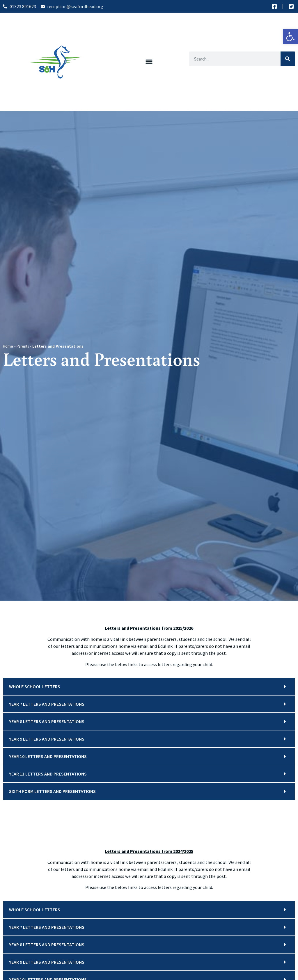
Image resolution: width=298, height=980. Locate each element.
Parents (23, 346)
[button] (149, 62)
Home (8, 346)
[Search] (288, 59)
